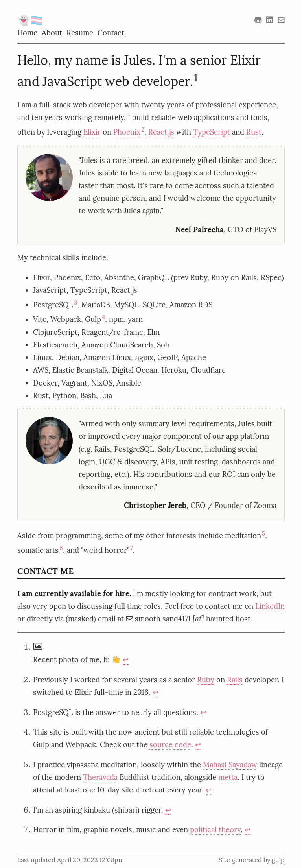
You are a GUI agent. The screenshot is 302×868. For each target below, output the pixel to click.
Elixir (92, 132)
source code (170, 744)
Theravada (100, 777)
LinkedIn (270, 606)
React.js (161, 132)
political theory (215, 829)
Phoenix (127, 132)
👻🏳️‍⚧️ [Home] (30, 20)
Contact (111, 33)
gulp (278, 860)
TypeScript (212, 132)
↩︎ (126, 659)
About (52, 33)
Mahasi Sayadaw (230, 765)
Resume (80, 33)
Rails (235, 680)
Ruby (206, 680)
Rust (254, 132)
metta (228, 777)
